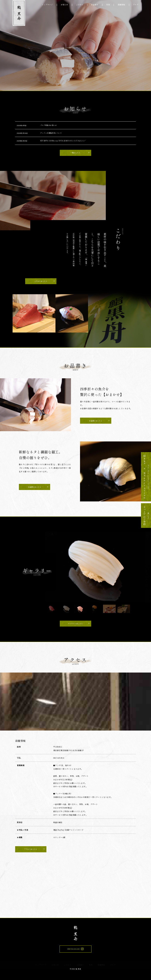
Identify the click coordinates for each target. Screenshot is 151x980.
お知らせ (64, 5)
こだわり (80, 5)
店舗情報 (122, 5)
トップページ (47, 5)
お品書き (95, 5)
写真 (108, 5)
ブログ (136, 5)
